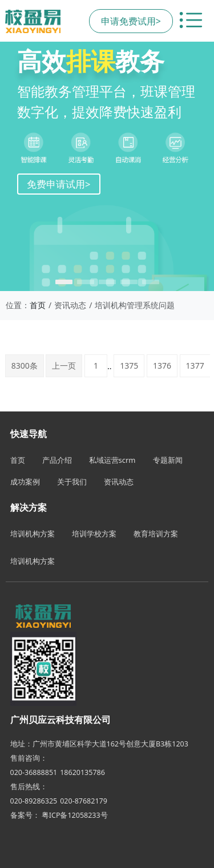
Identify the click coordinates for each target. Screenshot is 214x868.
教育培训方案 (156, 534)
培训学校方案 (94, 534)
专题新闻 (168, 460)
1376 (162, 366)
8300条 (25, 366)
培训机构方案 (33, 534)
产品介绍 (57, 460)
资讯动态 (119, 482)
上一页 (64, 366)
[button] (64, 282)
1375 (129, 366)
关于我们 (72, 482)
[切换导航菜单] (191, 21)
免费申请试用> (59, 184)
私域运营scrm (112, 460)
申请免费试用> (131, 21)
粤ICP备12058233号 (75, 815)
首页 (38, 305)
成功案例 (25, 482)
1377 (195, 366)
